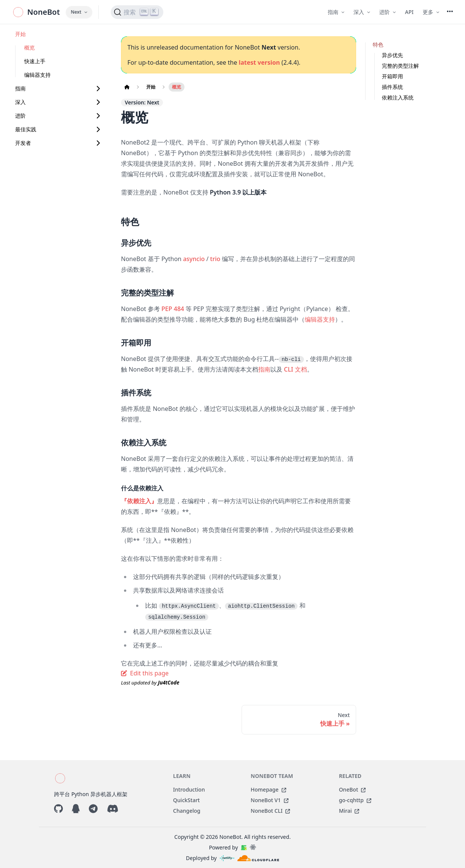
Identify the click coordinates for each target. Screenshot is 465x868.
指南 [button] (336, 12)
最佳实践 (26, 129)
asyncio (194, 259)
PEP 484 (173, 309)
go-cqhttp (355, 800)
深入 (20, 102)
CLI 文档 (295, 369)
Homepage (268, 789)
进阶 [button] (387, 12)
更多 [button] (431, 12)
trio (215, 259)
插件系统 (392, 87)
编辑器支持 (37, 75)
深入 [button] (362, 12)
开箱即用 (392, 76)
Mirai (349, 811)
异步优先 (392, 55)
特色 (378, 44)
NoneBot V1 (270, 800)
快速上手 (35, 61)
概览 (29, 47)
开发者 (23, 143)
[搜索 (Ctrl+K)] (137, 12)
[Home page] (127, 87)
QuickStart (187, 800)
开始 (20, 34)
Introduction (189, 789)
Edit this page (145, 673)
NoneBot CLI (270, 811)
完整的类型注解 (400, 66)
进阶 (20, 116)
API (409, 12)
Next (79, 12)
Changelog (187, 811)
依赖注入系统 (398, 97)
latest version (259, 62)
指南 (20, 88)
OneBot (352, 789)
